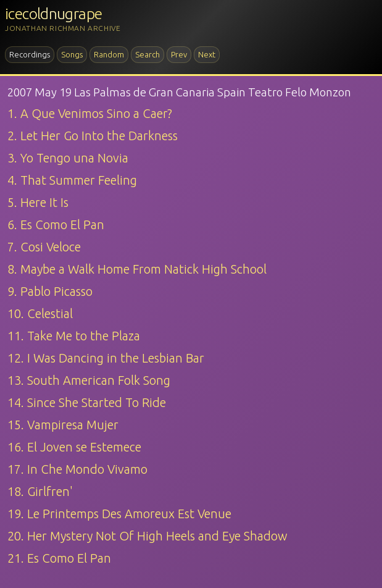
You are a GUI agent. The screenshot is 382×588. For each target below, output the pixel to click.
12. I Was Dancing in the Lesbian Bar (106, 358)
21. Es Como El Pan (59, 558)
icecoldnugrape (53, 14)
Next (207, 54)
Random (109, 54)
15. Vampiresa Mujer (63, 425)
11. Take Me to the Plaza (74, 336)
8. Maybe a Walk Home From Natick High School (137, 269)
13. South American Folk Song (89, 380)
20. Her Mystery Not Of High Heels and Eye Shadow (147, 536)
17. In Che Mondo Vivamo (77, 469)
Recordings (30, 54)
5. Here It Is (38, 202)
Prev (179, 54)
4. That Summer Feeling (72, 180)
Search (147, 54)
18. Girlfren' (40, 491)
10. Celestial (40, 313)
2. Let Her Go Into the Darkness (93, 136)
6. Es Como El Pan (56, 225)
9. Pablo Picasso (50, 291)
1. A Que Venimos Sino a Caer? (90, 113)
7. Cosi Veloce (44, 247)
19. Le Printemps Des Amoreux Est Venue (119, 514)
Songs (72, 54)
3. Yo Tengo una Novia (68, 158)
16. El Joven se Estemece (74, 447)
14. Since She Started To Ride (87, 402)
